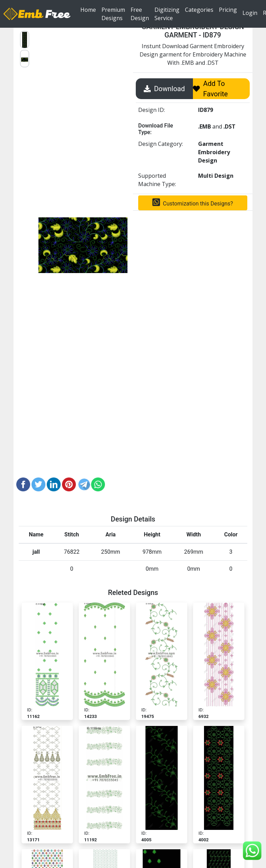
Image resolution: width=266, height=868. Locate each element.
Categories (199, 9)
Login (250, 13)
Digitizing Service (167, 14)
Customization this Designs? (193, 202)
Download (164, 89)
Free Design (140, 14)
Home (90, 9)
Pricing (228, 9)
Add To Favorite (210, 89)
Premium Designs (113, 14)
